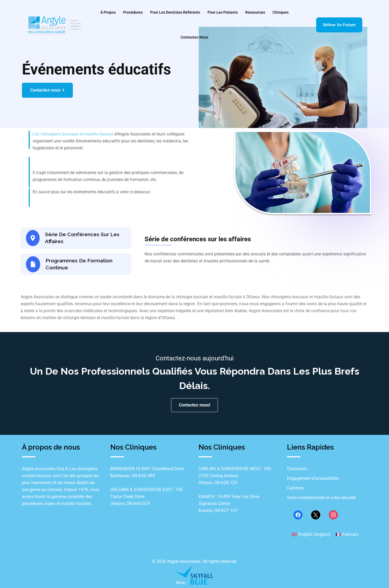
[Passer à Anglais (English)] (311, 535)
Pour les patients (223, 12)
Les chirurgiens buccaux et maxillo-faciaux (73, 134)
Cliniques (281, 12)
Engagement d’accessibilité (313, 479)
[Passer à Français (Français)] (347, 535)
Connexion (297, 470)
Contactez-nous (195, 37)
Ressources (255, 12)
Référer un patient (339, 25)
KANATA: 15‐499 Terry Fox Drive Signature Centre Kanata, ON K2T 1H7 (229, 505)
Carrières (295, 489)
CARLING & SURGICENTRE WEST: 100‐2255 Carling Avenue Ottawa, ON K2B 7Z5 (235, 477)
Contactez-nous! (195, 406)
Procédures (133, 12)
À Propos (108, 12)
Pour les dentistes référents (175, 12)
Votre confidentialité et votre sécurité (321, 499)
